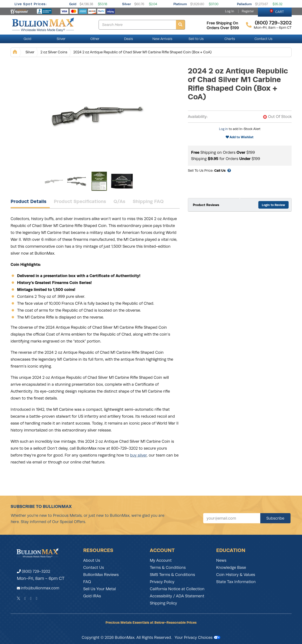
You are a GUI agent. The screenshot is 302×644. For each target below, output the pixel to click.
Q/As (119, 201)
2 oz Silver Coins (54, 52)
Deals (129, 39)
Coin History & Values (236, 575)
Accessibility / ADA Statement (177, 596)
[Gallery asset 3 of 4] (99, 181)
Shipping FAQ (148, 201)
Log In (230, 11)
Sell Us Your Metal (100, 589)
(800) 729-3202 (34, 571)
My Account (161, 560)
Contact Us (263, 39)
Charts (230, 39)
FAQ (87, 582)
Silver (127, 4)
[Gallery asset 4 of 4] (122, 181)
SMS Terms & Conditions (172, 575)
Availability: (198, 117)
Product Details (29, 201)
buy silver (138, 455)
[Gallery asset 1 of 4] (97, 114)
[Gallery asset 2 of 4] (77, 181)
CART (277, 11)
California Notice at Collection (177, 589)
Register (248, 11)
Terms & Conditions (168, 568)
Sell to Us (196, 39)
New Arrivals (162, 39)
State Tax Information (236, 582)
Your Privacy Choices (197, 638)
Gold (73, 4)
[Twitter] (18, 598)
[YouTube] (37, 598)
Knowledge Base (231, 568)
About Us (92, 560)
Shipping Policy (163, 603)
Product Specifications (80, 201)
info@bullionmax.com (40, 588)
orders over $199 (223, 28)
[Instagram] (31, 598)
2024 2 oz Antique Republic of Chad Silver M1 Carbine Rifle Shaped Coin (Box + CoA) (142, 52)
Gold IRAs (92, 596)
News (221, 560)
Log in (223, 129)
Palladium (244, 4)
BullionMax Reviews (101, 575)
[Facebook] (25, 598)
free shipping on (222, 23)
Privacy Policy (162, 582)
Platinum (180, 4)
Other (95, 39)
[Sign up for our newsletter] (232, 518)
